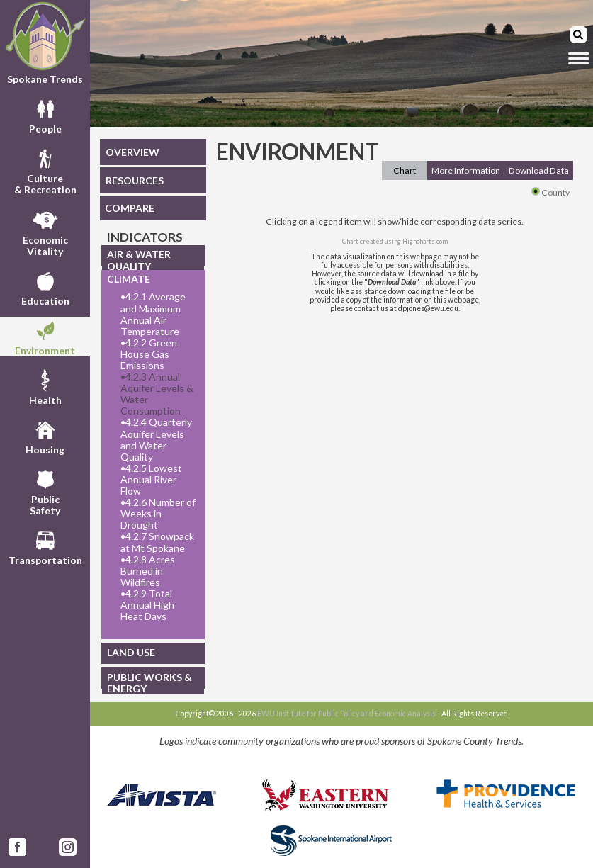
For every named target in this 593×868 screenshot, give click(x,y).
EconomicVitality (45, 232)
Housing (45, 436)
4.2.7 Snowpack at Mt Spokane (157, 542)
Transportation (45, 546)
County (550, 192)
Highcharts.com (425, 241)
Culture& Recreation (45, 170)
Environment (45, 337)
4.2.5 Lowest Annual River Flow (151, 480)
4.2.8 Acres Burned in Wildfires (148, 571)
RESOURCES (135, 180)
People (45, 115)
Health (45, 386)
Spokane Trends (45, 43)
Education (45, 287)
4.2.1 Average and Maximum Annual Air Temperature (153, 314)
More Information (466, 170)
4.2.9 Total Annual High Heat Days (147, 605)
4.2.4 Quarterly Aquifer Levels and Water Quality (156, 439)
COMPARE (130, 208)
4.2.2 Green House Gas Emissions (149, 354)
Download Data (539, 170)
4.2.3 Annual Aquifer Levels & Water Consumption (157, 394)
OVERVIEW (132, 152)
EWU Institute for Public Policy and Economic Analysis (346, 714)
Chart (405, 170)
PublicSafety (45, 491)
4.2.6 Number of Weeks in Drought (158, 514)
